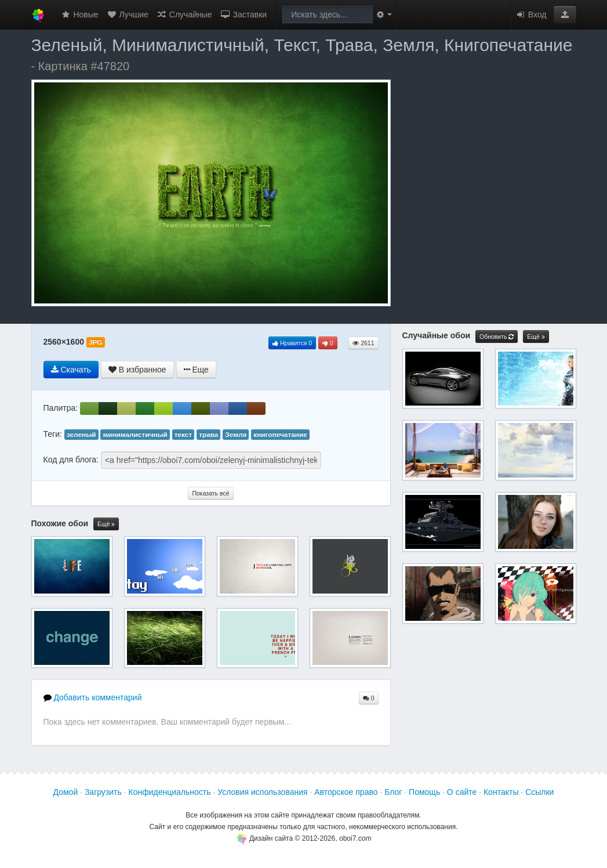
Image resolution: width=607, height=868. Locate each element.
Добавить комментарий (93, 697)
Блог (393, 792)
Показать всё (210, 493)
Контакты (501, 792)
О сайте (462, 792)
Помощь (424, 792)
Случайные (184, 15)
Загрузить (103, 792)
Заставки (244, 15)
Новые (80, 15)
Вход (531, 15)
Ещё (106, 524)
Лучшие (128, 15)
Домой (66, 792)
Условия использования (262, 792)
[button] (565, 15)
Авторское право (346, 792)
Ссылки (539, 792)
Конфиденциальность (170, 792)
